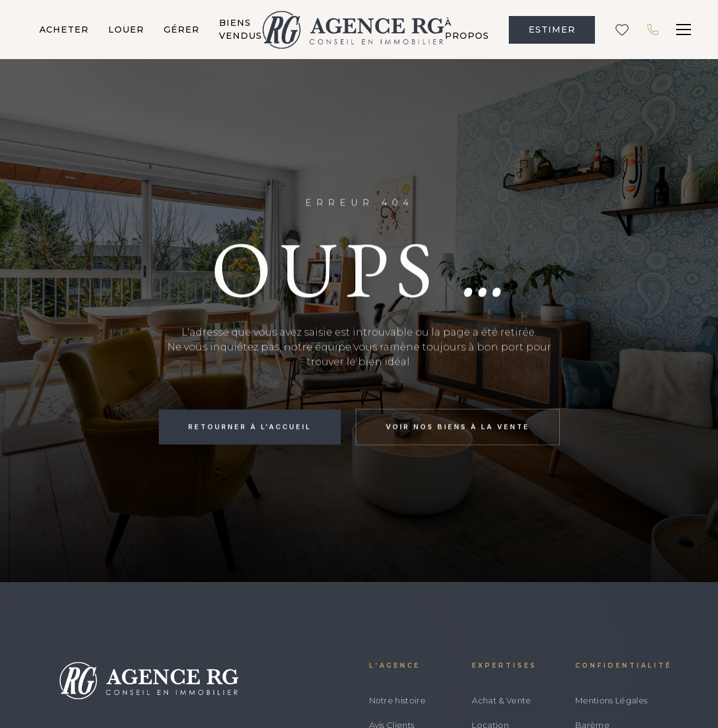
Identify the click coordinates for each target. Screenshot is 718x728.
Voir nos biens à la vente (458, 428)
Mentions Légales (611, 700)
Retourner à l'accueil (250, 428)
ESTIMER (552, 30)
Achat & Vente (501, 700)
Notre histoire (398, 700)
